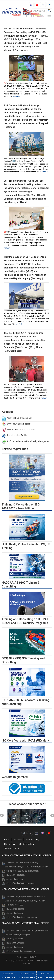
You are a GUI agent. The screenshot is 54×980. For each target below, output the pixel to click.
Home (6, 840)
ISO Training (9, 844)
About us (17, 840)
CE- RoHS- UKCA (11, 848)
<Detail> (16, 97)
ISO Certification (26, 844)
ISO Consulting (32, 840)
